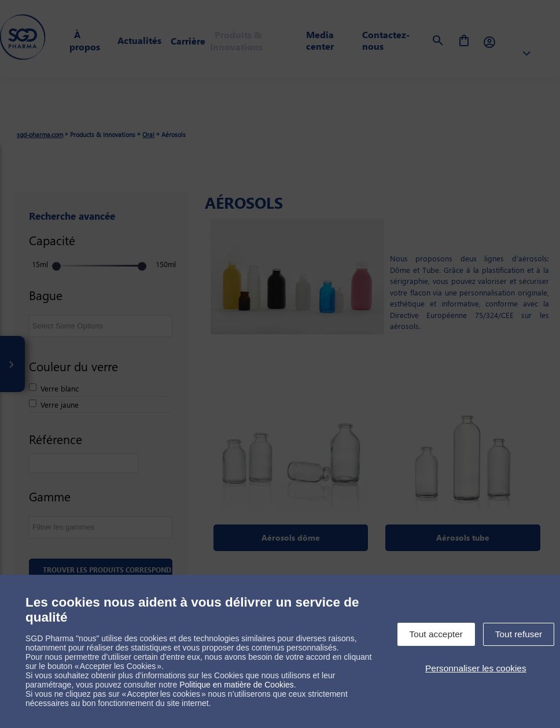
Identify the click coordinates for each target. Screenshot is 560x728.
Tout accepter (436, 634)
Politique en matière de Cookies (237, 685)
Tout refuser (519, 634)
